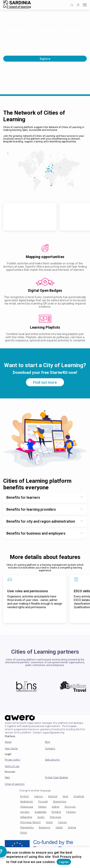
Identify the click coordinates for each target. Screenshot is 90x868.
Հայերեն (40, 812)
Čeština (72, 828)
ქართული (26, 817)
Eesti (66, 796)
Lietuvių (39, 796)
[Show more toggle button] (82, 498)
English (25, 796)
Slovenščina (60, 802)
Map (7, 777)
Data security (52, 760)
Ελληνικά (70, 807)
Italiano (42, 807)
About (8, 742)
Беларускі (45, 828)
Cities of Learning (15, 784)
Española (79, 796)
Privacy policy (13, 760)
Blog (48, 742)
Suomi (41, 817)
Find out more (45, 382)
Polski (24, 833)
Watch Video (45, 68)
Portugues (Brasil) (30, 822)
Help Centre (11, 749)
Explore (45, 59)
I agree (64, 862)
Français (71, 812)
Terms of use (12, 766)
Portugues (56, 817)
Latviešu (25, 812)
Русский (43, 802)
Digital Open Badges (57, 777)
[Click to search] (72, 5)
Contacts (50, 749)
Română (56, 812)
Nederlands (27, 802)
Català (59, 828)
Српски (62, 822)
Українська (27, 807)
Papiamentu (27, 828)
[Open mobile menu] (85, 5)
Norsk (49, 822)
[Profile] (78, 5)
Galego (55, 807)
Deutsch (53, 796)
